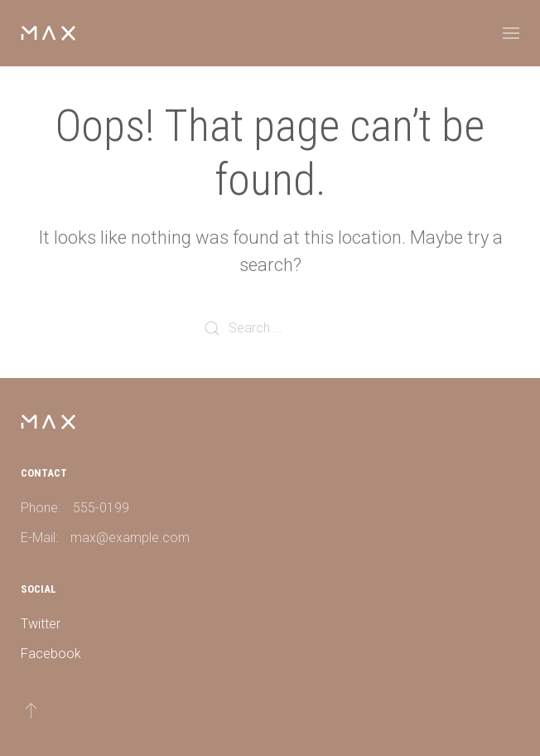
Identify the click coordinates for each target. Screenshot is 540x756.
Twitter (41, 624)
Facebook (51, 654)
